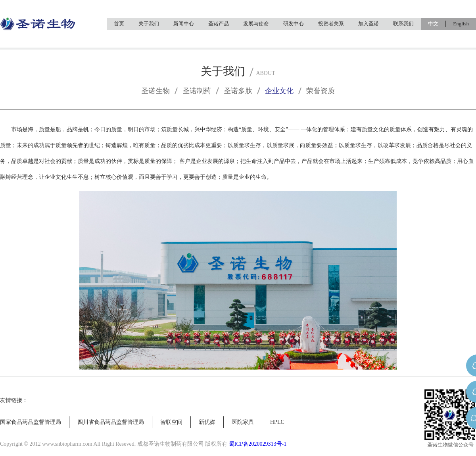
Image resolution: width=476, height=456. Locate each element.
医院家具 (243, 422)
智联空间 (171, 422)
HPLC (277, 422)
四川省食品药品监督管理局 (111, 422)
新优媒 (207, 422)
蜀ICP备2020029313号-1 (258, 444)
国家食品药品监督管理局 (31, 422)
